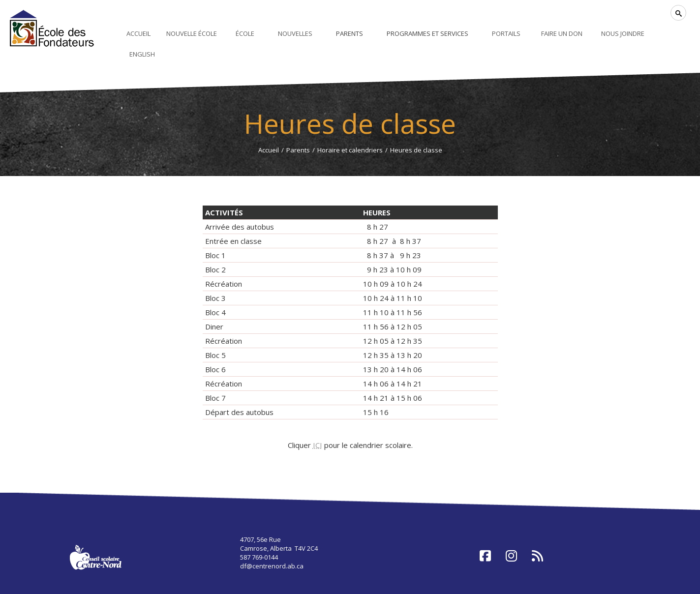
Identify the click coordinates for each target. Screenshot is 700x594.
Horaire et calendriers (350, 150)
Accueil (269, 150)
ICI (318, 445)
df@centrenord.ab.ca (272, 566)
